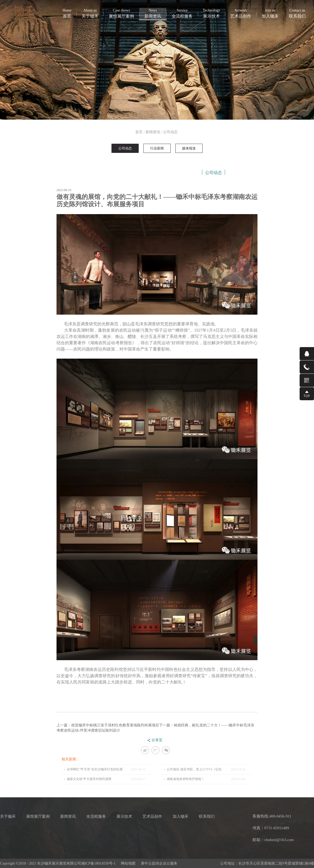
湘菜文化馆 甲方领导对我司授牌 (89, 779)
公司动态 (170, 132)
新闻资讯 (153, 132)
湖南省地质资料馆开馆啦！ (186, 779)
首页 (67, 13)
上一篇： (108, 725)
